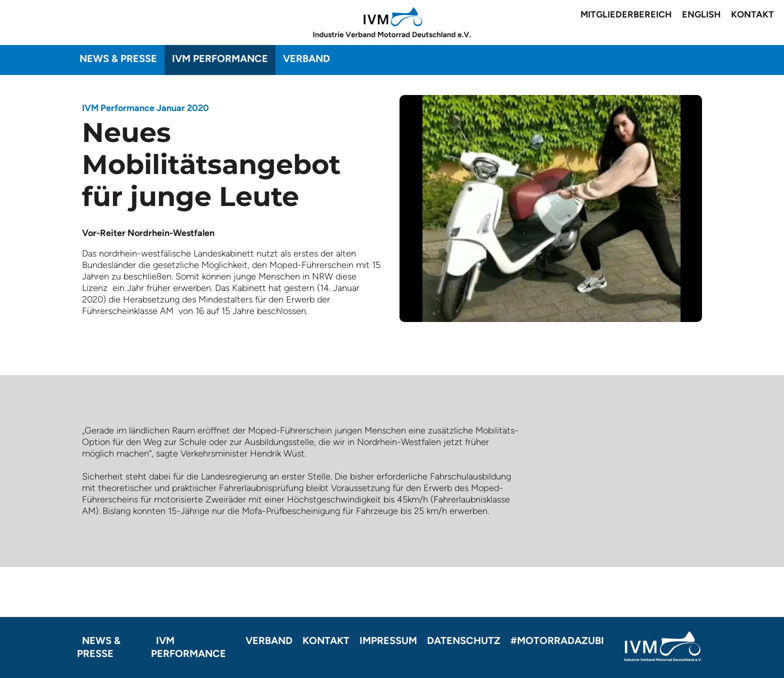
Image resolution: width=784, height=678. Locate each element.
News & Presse (118, 58)
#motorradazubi (557, 640)
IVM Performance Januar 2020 (145, 108)
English (701, 14)
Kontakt (752, 14)
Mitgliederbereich (626, 14)
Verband (306, 58)
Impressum (388, 640)
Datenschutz (464, 640)
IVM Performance (220, 58)
